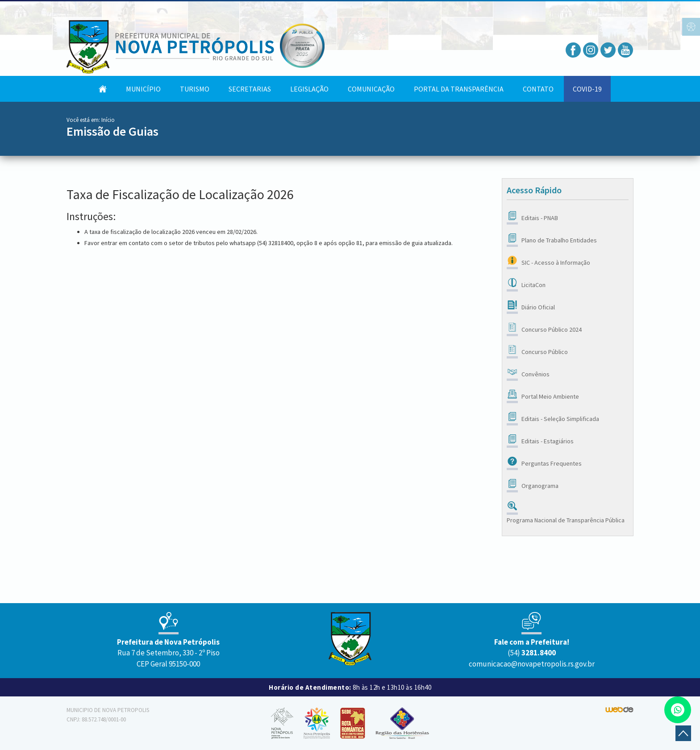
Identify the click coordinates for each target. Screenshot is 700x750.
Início (108, 120)
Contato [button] (538, 89)
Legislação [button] (309, 89)
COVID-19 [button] (587, 89)
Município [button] (143, 89)
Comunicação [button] (371, 89)
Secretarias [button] (250, 89)
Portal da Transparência (459, 89)
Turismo (195, 89)
